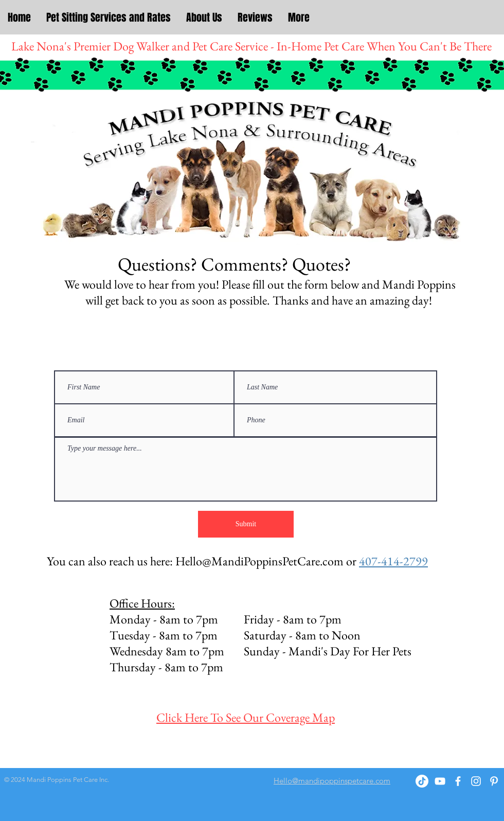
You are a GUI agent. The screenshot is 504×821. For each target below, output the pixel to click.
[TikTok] (422, 781)
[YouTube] (440, 781)
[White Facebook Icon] (458, 781)
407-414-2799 (393, 561)
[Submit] (246, 524)
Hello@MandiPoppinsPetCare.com (259, 561)
